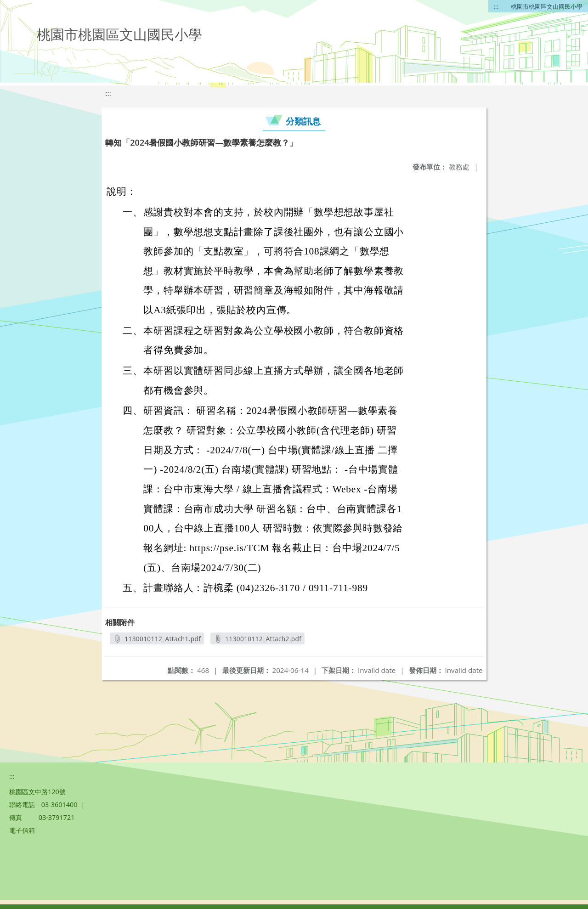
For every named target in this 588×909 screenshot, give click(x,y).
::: (496, 6)
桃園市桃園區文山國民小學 (547, 6)
